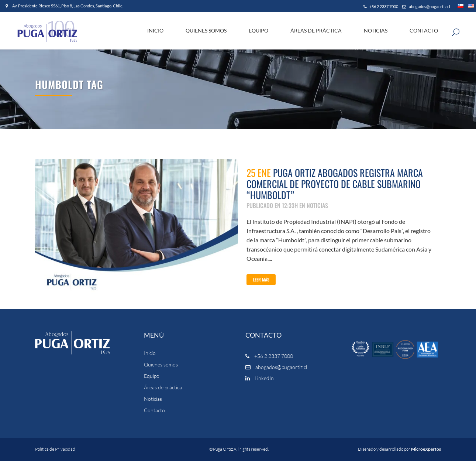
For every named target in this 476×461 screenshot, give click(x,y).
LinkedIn (260, 378)
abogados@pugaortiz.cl (426, 6)
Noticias (153, 399)
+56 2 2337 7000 (381, 6)
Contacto (154, 410)
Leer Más (261, 279)
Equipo (152, 376)
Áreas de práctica (163, 387)
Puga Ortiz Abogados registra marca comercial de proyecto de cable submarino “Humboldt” (335, 184)
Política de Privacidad (55, 449)
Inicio (150, 353)
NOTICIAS (317, 205)
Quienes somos (161, 365)
